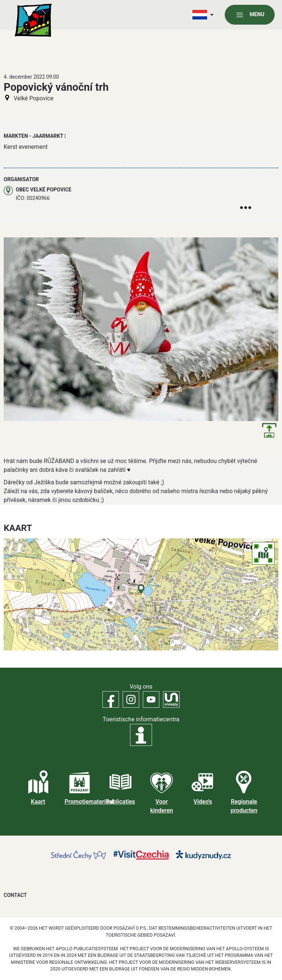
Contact (15, 895)
